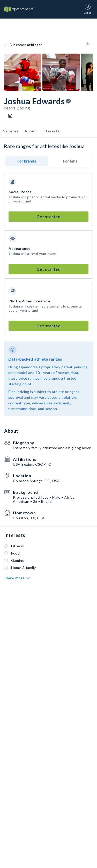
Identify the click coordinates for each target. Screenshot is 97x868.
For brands (27, 161)
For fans (70, 161)
